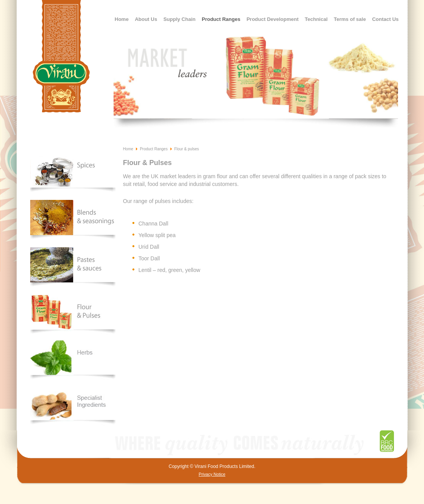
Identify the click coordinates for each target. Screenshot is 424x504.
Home (122, 19)
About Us (146, 19)
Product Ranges (221, 19)
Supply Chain (179, 19)
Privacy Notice (212, 474)
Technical (316, 19)
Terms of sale (350, 19)
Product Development (273, 19)
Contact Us (385, 19)
